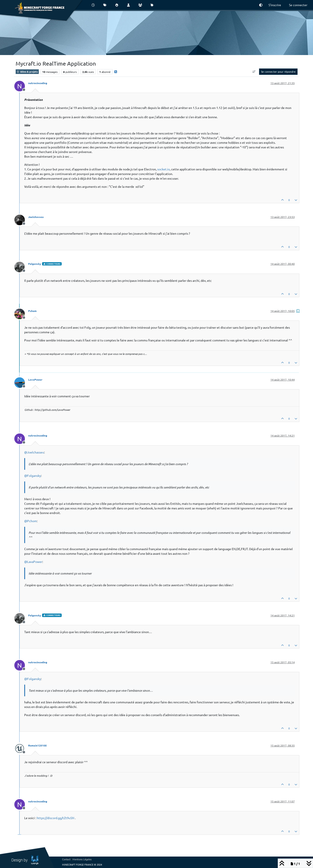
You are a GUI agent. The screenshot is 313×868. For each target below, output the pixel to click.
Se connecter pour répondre (278, 72)
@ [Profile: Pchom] (31, 521)
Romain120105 (37, 745)
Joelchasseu (36, 217)
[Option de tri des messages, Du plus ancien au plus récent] (254, 72)
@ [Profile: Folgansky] (33, 475)
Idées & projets (27, 72)
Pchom (32, 311)
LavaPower (35, 380)
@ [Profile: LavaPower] (33, 562)
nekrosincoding (38, 83)
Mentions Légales (82, 859)
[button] (261, 5)
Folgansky (35, 264)
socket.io (164, 169)
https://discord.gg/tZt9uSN (56, 818)
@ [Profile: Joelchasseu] (34, 452)
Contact (66, 859)
